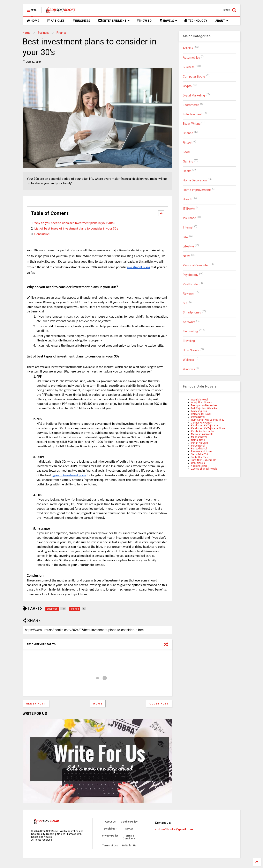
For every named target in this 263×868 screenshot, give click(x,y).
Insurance (189, 218)
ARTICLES (56, 21)
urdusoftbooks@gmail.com (174, 829)
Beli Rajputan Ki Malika (204, 408)
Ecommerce (191, 105)
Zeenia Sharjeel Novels (204, 469)
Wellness (189, 360)
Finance (62, 33)
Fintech (188, 143)
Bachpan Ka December (204, 405)
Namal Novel (198, 440)
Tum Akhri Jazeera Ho (204, 460)
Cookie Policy (129, 822)
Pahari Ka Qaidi (200, 443)
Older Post (159, 704)
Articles (188, 48)
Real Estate (190, 284)
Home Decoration (195, 180)
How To (188, 199)
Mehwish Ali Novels (202, 434)
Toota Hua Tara (200, 457)
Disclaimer (110, 829)
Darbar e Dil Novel (201, 414)
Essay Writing (192, 124)
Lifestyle (188, 247)
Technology (191, 331)
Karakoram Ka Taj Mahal (205, 426)
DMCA (129, 829)
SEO (186, 303)
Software (189, 322)
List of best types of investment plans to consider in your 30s (76, 229)
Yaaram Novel (199, 466)
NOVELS (168, 21)
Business (43, 33)
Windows (189, 369)
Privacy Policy (110, 836)
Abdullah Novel (200, 400)
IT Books (189, 209)
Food (186, 152)
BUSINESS (81, 21)
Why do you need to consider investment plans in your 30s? (75, 223)
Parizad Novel (199, 449)
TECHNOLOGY (196, 21)
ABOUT (222, 21)
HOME (33, 21)
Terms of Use (110, 846)
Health (187, 171)
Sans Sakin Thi (199, 454)
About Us (110, 822)
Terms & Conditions (129, 837)
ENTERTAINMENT (114, 21)
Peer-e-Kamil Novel (202, 451)
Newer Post (36, 704)
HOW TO (144, 21)
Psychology (191, 275)
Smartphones (192, 313)
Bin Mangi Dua (199, 411)
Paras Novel (198, 446)
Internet (188, 228)
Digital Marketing (194, 96)
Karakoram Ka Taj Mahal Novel (208, 428)
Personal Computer (196, 265)
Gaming (188, 162)
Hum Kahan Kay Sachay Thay (208, 420)
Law (186, 237)
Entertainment (192, 114)
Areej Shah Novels (201, 403)
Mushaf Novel (199, 437)
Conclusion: (42, 234)
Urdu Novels (191, 350)
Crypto (187, 86)
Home (27, 33)
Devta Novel (198, 417)
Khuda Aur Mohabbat (203, 431)
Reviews (188, 294)
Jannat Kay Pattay (201, 423)
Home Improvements (197, 190)
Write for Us (129, 846)
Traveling (189, 341)
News (187, 256)
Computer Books (194, 77)
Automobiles (191, 58)
